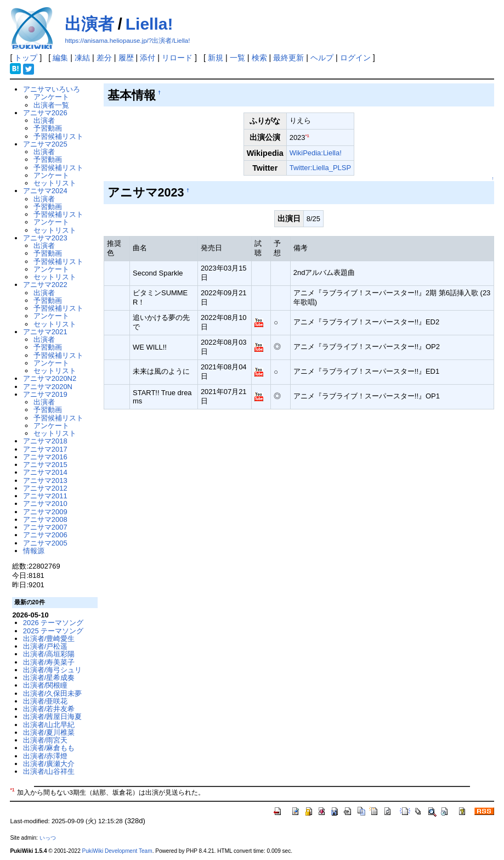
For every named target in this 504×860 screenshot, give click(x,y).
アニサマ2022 (45, 285)
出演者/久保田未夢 (53, 693)
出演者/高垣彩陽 (49, 654)
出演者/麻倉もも (49, 748)
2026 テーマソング (53, 623)
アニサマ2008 (45, 519)
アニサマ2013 (45, 480)
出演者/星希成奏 (49, 678)
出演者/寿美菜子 (49, 662)
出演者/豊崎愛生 (49, 639)
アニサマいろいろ (52, 89)
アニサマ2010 (45, 504)
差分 (104, 58)
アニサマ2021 (45, 332)
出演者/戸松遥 (46, 646)
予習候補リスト (58, 136)
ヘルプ (322, 58)
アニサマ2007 (45, 527)
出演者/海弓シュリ (53, 670)
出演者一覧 (51, 105)
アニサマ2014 (45, 472)
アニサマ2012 (45, 488)
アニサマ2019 (45, 394)
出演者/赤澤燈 (46, 756)
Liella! (149, 24)
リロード (177, 58)
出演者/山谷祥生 (49, 771)
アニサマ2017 (45, 449)
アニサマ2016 (45, 457)
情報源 (34, 551)
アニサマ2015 (45, 465)
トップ (26, 58)
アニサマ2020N (48, 387)
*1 (307, 136)
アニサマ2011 (45, 496)
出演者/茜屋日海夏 (53, 716)
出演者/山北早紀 (49, 725)
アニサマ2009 (45, 512)
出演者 (89, 24)
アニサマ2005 (45, 543)
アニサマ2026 (45, 113)
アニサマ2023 (45, 238)
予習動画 (48, 128)
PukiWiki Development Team (117, 851)
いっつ (48, 838)
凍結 (82, 58)
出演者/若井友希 (49, 709)
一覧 (237, 58)
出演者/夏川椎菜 (49, 732)
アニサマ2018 (45, 441)
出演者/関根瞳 (46, 685)
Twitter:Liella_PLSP (320, 168)
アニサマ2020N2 (50, 378)
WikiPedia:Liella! (316, 153)
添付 (148, 58)
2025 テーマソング (53, 631)
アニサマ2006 (45, 535)
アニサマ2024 (45, 191)
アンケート (51, 97)
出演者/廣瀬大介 (49, 764)
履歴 (126, 58)
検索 (259, 58)
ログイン (355, 58)
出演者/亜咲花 (46, 701)
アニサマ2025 (45, 144)
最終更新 (288, 58)
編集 (60, 58)
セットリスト (55, 183)
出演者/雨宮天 (46, 740)
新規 (216, 58)
